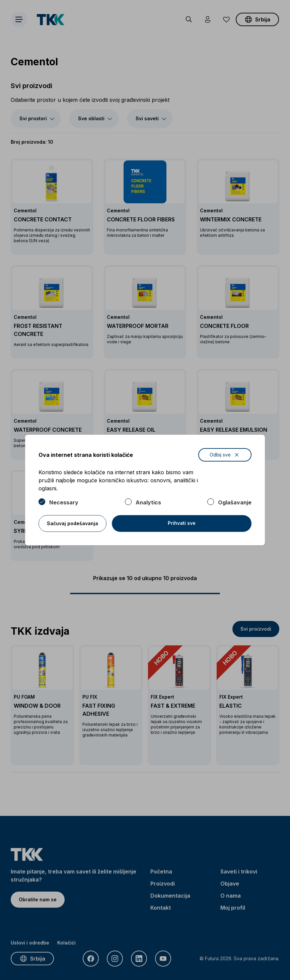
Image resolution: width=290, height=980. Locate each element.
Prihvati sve (182, 523)
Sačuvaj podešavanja (72, 523)
